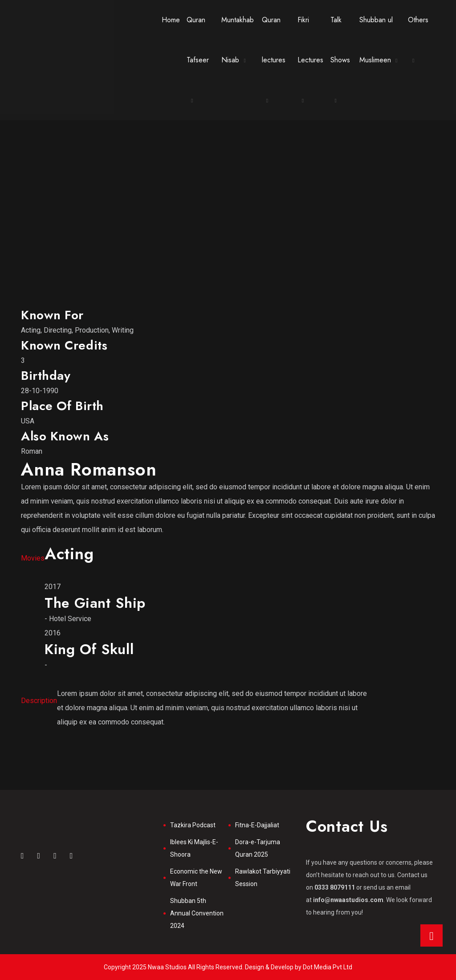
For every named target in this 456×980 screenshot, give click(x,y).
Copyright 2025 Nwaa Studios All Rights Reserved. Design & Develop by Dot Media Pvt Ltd (228, 967)
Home (171, 20)
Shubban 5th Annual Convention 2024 (197, 913)
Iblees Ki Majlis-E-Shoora (194, 848)
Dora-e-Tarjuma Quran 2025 (258, 848)
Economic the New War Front (196, 878)
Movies (33, 558)
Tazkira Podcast (193, 825)
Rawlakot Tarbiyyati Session (263, 878)
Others (418, 20)
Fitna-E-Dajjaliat (257, 825)
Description (39, 701)
